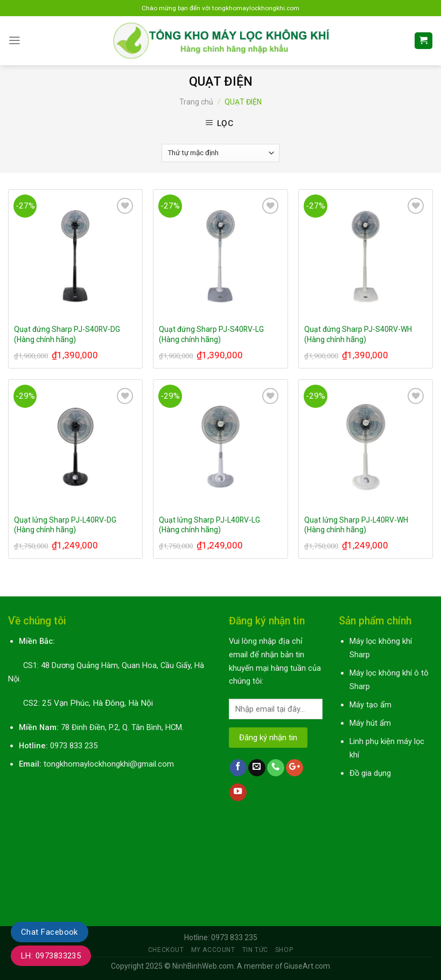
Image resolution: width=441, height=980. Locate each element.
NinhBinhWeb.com (203, 966)
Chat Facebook (50, 932)
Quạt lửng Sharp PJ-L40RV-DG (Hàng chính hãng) (65, 525)
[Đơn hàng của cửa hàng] (220, 153)
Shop (284, 950)
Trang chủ (196, 102)
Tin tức (255, 950)
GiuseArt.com (307, 966)
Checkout (166, 950)
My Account (213, 950)
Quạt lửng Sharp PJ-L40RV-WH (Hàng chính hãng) (356, 525)
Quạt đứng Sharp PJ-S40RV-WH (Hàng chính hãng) (358, 334)
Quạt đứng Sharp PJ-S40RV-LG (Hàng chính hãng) (211, 334)
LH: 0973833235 (51, 956)
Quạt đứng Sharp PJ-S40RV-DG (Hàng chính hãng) (67, 334)
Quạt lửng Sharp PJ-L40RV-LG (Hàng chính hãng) (209, 525)
